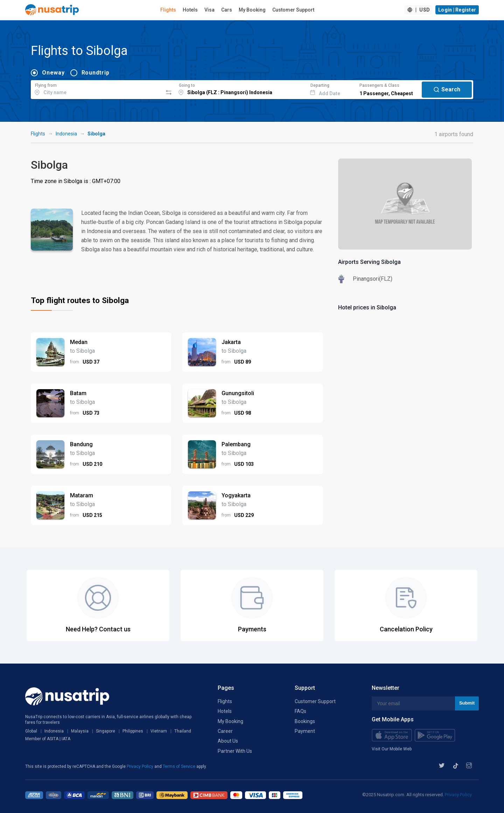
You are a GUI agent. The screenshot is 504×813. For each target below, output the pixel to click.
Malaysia (80, 731)
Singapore (106, 731)
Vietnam (159, 731)
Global (31, 731)
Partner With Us (235, 751)
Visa (209, 10)
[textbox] (97, 89)
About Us (228, 741)
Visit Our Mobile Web (392, 749)
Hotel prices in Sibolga (367, 307)
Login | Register (457, 10)
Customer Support (293, 10)
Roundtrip (96, 73)
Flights (168, 10)
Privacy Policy (141, 766)
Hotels (190, 10)
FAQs (300, 711)
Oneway (53, 73)
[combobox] (97, 89)
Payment (305, 731)
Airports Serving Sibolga (369, 262)
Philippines (133, 731)
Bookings (305, 721)
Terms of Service (180, 766)
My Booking (252, 10)
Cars (227, 10)
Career (225, 731)
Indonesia (66, 134)
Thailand (183, 731)
